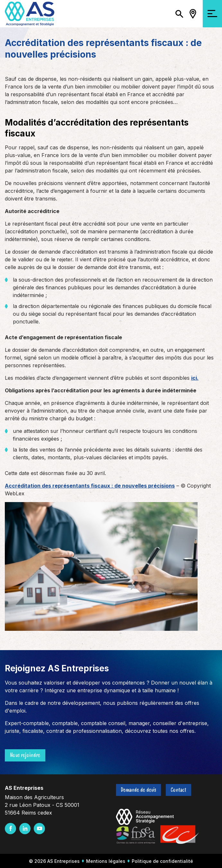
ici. (195, 378)
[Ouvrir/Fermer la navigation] (212, 14)
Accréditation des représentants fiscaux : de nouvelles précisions (90, 486)
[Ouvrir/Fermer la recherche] (179, 14)
